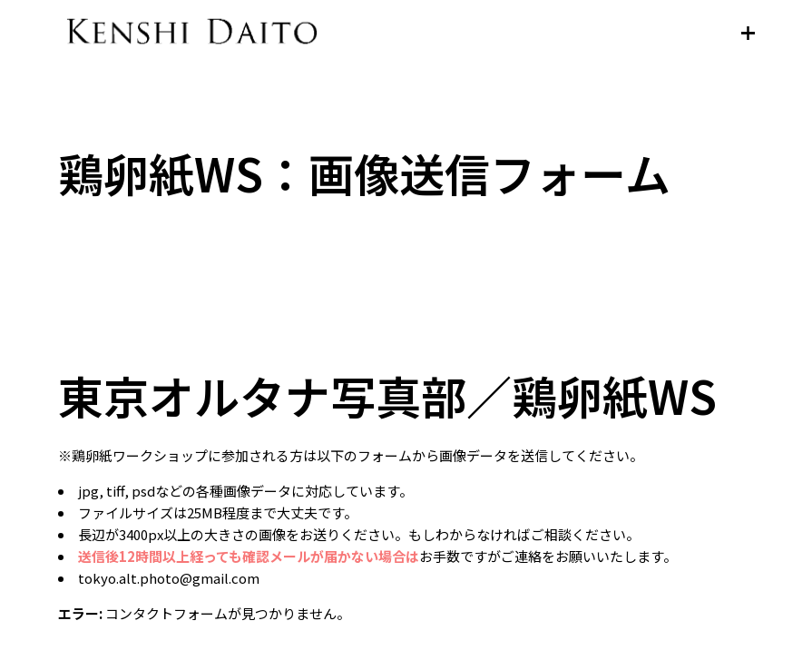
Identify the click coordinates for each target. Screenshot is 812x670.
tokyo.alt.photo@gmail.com (169, 578)
